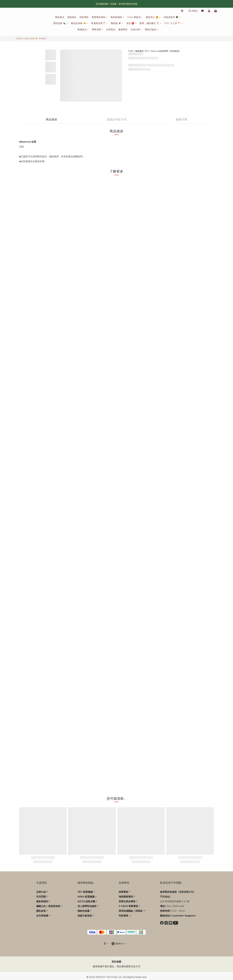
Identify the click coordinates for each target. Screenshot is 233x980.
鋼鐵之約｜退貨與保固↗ (49, 906)
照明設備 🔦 (61, 23)
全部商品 (111, 29)
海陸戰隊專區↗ (127, 897)
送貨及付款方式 (117, 119)
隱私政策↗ (42, 911)
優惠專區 (123, 29)
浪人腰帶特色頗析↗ (88, 906)
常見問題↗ (42, 897)
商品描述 (52, 119)
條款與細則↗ (43, 901)
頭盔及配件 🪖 (172, 17)
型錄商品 (72, 17)
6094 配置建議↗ (87, 897)
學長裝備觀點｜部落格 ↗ (132, 911)
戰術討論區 (152, 29)
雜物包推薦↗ (85, 911)
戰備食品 (83, 29)
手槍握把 (42, 38)
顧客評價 (181, 119)
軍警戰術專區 (100, 17)
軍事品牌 (98, 29)
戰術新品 (60, 17)
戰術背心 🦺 (153, 17)
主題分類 (136, 29)
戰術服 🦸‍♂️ (117, 23)
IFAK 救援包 (135, 17)
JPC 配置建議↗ (86, 892)
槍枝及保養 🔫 (79, 23)
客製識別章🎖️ (99, 23)
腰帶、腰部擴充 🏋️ (150, 23)
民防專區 (84, 17)
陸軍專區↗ (125, 892)
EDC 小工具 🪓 (174, 23)
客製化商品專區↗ (128, 901)
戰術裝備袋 (117, 17)
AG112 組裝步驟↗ (88, 901)
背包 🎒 (132, 23)
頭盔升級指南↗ (86, 916)
